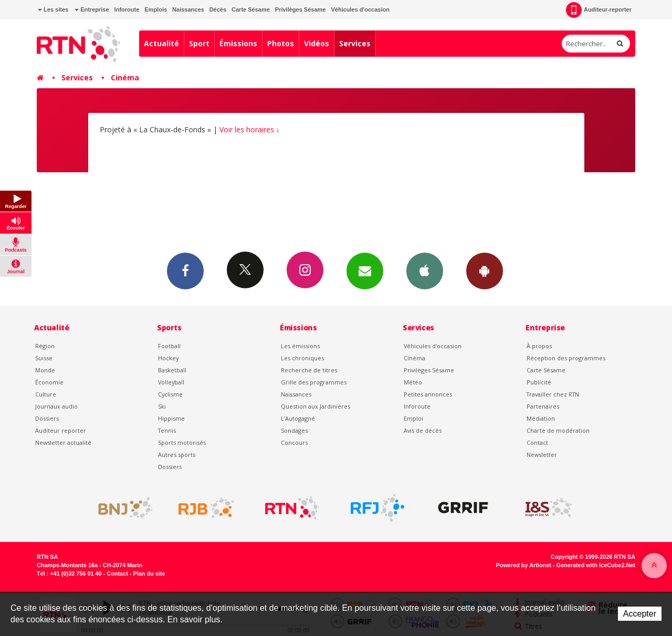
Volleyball (171, 382)
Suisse (44, 358)
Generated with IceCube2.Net (596, 565)
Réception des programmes (566, 358)
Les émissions (300, 346)
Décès (218, 9)
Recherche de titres (309, 370)
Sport (199, 43)
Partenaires (543, 406)
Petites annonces (428, 394)
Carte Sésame (251, 9)
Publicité (539, 382)
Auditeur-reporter (599, 10)
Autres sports (177, 455)
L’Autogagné (298, 418)
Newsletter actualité (63, 442)
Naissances (188, 9)
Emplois (156, 9)
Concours (294, 442)
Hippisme (171, 418)
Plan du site (149, 574)
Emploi (413, 418)
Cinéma (125, 77)
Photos (281, 43)
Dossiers (47, 418)
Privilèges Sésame (301, 9)
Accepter (640, 614)
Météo (413, 382)
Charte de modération (558, 430)
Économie (49, 382)
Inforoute (127, 9)
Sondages (294, 430)
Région (45, 346)
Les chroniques (302, 358)
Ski (162, 406)
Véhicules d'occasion (360, 9)
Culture (46, 394)
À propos (539, 346)
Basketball (172, 370)
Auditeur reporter (61, 430)
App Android (485, 270)
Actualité (161, 43)
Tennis (167, 430)
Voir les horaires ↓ (250, 129)
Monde (45, 370)
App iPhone (425, 270)
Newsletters (365, 270)
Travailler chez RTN (553, 394)
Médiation (541, 418)
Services (355, 43)
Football (169, 346)
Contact (537, 442)
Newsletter (542, 455)
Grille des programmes (314, 382)
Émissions (238, 43)
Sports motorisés (182, 442)
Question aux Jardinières (316, 406)
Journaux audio (56, 406)
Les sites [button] (53, 9)
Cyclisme (170, 394)
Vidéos (317, 43)
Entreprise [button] (92, 9)
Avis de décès (423, 430)
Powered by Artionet (524, 565)
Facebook (185, 270)
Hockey (168, 358)
